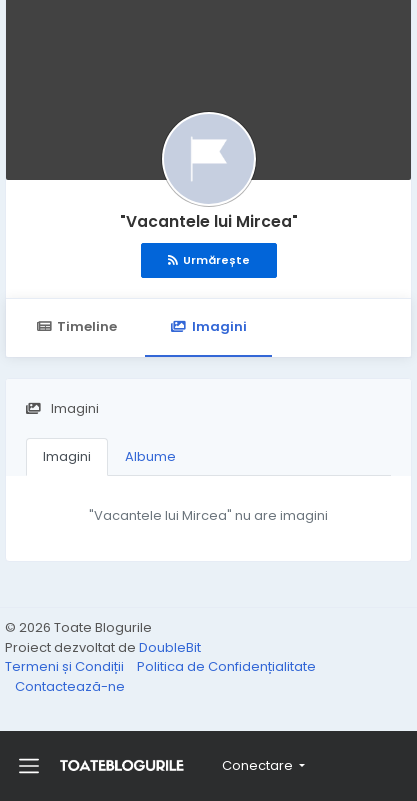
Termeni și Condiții (66, 666)
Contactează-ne (70, 686)
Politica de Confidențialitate (226, 666)
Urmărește (209, 260)
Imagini (208, 326)
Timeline (76, 326)
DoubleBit (170, 647)
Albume (150, 456)
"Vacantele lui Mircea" (209, 221)
